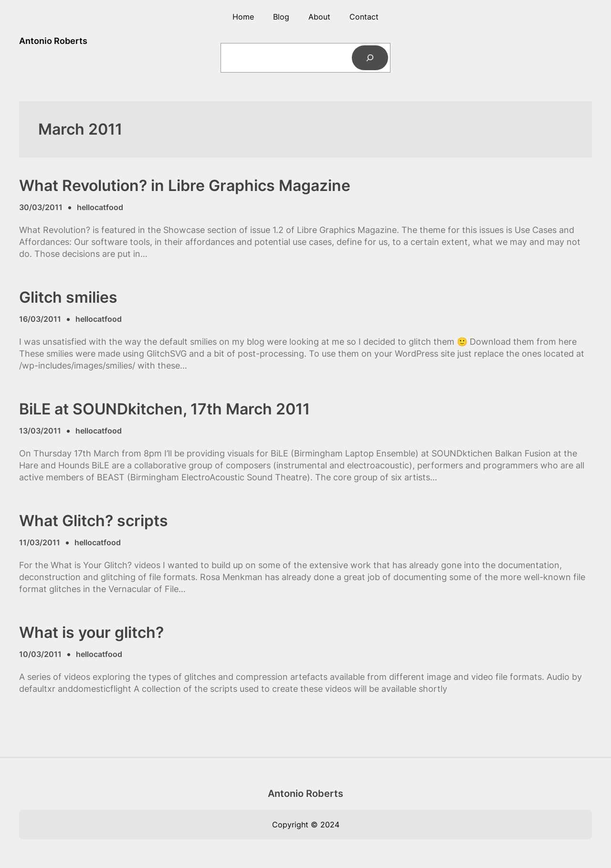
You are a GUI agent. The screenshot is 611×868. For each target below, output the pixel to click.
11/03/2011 (40, 542)
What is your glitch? (91, 633)
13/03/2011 (40, 431)
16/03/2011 (40, 319)
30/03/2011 (41, 207)
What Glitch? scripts (94, 521)
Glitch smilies (68, 297)
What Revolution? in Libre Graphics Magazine (185, 186)
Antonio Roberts (53, 41)
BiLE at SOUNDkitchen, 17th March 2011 (164, 409)
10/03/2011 (40, 654)
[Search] (370, 58)
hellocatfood (100, 207)
